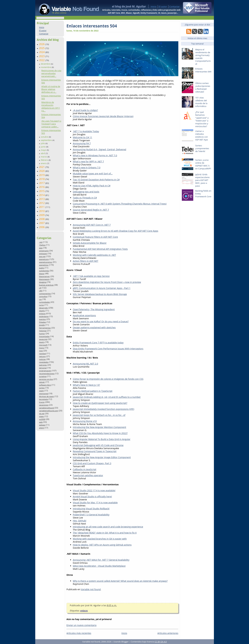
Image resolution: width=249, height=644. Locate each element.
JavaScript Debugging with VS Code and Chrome (98, 445)
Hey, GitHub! (80, 521)
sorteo (42, 388)
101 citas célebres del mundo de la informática (201, 102)
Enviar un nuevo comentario (82, 625)
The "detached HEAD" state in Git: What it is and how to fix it (105, 533)
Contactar (175, 7)
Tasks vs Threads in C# (85, 198)
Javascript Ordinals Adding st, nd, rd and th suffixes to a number (107, 397)
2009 (42, 215)
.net (41, 242)
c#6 (41, 291)
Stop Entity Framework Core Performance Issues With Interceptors (108, 349)
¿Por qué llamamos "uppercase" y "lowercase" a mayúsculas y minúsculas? (202, 119)
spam (41, 391)
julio (43, 143)
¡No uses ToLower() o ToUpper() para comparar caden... (51, 124)
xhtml (42, 428)
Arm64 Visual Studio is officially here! (92, 496)
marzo (44, 157)
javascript (43, 339)
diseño (42, 311)
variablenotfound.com (49, 411)
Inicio (154, 7)
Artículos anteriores (168, 633)
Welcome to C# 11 (83, 137)
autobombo (44, 271)
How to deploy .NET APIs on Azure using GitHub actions (102, 545)
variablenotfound (47, 408)
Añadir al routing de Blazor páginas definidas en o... (51, 89)
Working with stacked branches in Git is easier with (100, 539)
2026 (42, 44)
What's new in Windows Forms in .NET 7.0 (95, 155)
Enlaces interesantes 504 (92, 26)
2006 (42, 227)
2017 (42, 183)
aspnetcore (44, 259)
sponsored (44, 393)
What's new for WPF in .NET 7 (88, 161)
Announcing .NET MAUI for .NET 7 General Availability (101, 560)
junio (43, 147)
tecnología (44, 399)
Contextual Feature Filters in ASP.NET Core (95, 237)
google (42, 325)
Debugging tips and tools (86, 192)
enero (44, 163)
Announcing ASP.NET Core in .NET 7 (92, 225)
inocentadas (44, 336)
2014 (42, 195)
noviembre (46, 67)
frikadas (42, 322)
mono (42, 348)
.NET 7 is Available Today (86, 131)
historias (43, 331)
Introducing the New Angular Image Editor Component (102, 457)
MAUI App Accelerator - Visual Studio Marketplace (99, 566)
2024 (42, 52)
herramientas (45, 328)
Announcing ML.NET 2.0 (86, 364)
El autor (163, 7)
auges (42, 268)
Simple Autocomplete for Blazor (90, 243)
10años (42, 245)
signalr (42, 382)
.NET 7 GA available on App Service (91, 276)
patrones (43, 365)
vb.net (42, 413)
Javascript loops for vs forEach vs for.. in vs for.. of (99, 415)
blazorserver (44, 276)
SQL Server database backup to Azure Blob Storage (100, 294)
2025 (42, 48)
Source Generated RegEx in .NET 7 (91, 210)
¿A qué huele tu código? (85, 110)
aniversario (44, 251)
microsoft (43, 345)
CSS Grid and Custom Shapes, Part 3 (92, 463)
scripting (43, 376)
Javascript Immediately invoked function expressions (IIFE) (104, 409)
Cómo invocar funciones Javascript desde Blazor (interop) (103, 116)
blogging (43, 282)
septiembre (47, 140)
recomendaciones (47, 373)
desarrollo (43, 308)
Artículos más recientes (79, 633)
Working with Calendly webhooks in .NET (94, 255)
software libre (45, 385)
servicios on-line (46, 379)
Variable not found (91, 589)
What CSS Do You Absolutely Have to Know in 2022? (100, 433)
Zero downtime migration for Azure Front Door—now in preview (107, 282)
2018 (42, 179)
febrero (45, 160)
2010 (42, 211)
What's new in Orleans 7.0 (87, 168)
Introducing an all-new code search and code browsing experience (108, 527)
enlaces (42, 314)
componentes (45, 294)
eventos (42, 319)
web (41, 422)
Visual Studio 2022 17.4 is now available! (94, 490)
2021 (42, 167)
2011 (42, 207)
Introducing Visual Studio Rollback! (91, 509)
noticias (42, 359)
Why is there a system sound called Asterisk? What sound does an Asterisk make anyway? (120, 581)
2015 (42, 191)
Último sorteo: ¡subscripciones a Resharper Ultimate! (203, 87)
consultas (43, 296)
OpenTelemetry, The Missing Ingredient (94, 309)
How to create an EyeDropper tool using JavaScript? (100, 403)
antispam (43, 254)
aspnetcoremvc (46, 262)
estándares (44, 316)
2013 (42, 199)
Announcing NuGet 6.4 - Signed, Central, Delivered (100, 149)
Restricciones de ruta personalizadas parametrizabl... (51, 73)
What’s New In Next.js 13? (86, 385)
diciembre (46, 64)
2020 (42, 171)
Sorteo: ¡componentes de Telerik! (202, 148)
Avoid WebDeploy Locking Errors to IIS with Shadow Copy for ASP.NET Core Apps (116, 231)
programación (45, 371)
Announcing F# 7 (82, 143)
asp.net (42, 256)
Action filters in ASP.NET (86, 261)
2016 (42, 187)
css (40, 299)
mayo (44, 150)
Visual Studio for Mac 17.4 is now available (95, 503)
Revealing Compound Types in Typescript (95, 451)
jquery (42, 342)
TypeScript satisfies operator (88, 475)
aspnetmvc (44, 265)
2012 (42, 203)
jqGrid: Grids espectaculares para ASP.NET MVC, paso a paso (202, 180)
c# (40, 288)
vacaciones (44, 405)
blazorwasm (44, 279)
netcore (42, 356)
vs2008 (42, 419)
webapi (42, 425)
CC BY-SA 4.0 (161, 642)
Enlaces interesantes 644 (203, 70)
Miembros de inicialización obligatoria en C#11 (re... (51, 106)
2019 (42, 175)
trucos (42, 402)
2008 (42, 219)
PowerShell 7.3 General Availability (91, 515)
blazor (42, 274)
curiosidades (45, 302)
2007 (42, 223)
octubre (45, 137)
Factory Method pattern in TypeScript (93, 391)
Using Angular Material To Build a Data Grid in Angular (102, 439)
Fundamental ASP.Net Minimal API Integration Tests (100, 249)
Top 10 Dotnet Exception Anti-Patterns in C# (96, 180)
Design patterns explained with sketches (94, 327)
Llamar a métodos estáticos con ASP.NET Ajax (202, 135)
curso (41, 305)
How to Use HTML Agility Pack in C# (92, 186)
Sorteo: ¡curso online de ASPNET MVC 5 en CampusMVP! (203, 164)
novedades (44, 362)
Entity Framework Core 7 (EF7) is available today (98, 343)
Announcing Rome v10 (85, 421)
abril (43, 153)
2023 (42, 56)
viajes (41, 416)
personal (43, 368)
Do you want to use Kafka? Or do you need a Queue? (101, 321)
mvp (41, 351)
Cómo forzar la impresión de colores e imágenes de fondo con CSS (108, 379)
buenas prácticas (46, 285)
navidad (42, 354)
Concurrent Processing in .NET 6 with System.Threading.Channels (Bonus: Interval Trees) (120, 204)
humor (42, 334)
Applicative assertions (84, 315)
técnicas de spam (47, 396)
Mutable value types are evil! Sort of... (93, 174)
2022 (42, 60)
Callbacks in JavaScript (85, 469)
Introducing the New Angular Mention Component (100, 427)
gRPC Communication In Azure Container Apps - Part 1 (102, 288)
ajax (41, 248)
